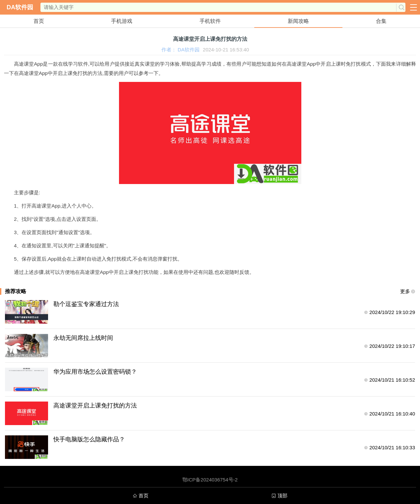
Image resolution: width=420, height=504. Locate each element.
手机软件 (210, 21)
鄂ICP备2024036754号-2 (210, 480)
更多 (405, 291)
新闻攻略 (298, 21)
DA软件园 (20, 7)
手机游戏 (122, 21)
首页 (39, 21)
